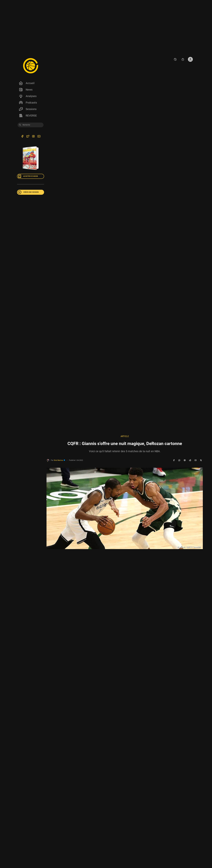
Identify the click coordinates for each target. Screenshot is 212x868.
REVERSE (28, 116)
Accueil (27, 83)
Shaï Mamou (59, 460)
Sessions (28, 109)
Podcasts (28, 103)
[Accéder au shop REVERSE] (183, 59)
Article (125, 436)
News (26, 90)
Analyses (28, 96)
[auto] (175, 59)
